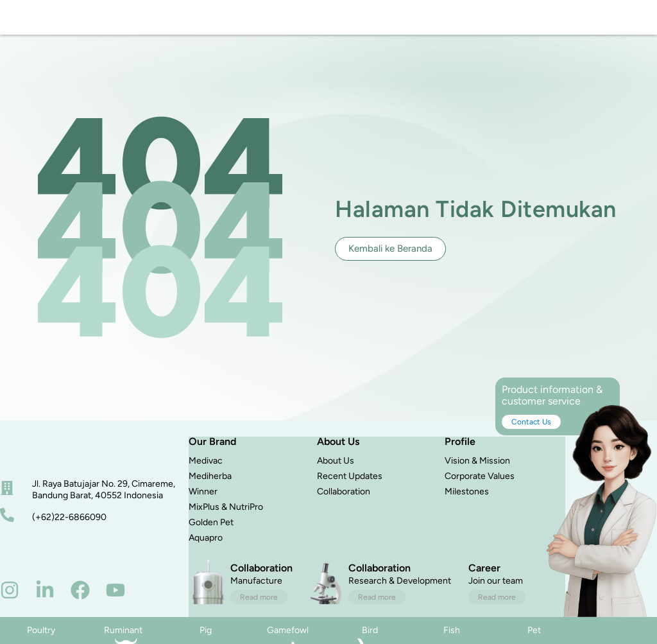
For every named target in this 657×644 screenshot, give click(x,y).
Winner (203, 506)
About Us (336, 475)
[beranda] (48, 466)
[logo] (49, 24)
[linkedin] (45, 604)
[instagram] (10, 604)
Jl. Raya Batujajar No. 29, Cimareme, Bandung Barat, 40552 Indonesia (104, 504)
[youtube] (115, 604)
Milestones (467, 506)
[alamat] (7, 502)
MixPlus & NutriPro (226, 522)
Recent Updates (350, 491)
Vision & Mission (477, 475)
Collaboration (344, 506)
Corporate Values (480, 491)
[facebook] (80, 604)
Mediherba (210, 491)
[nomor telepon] (7, 529)
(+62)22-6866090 (69, 531)
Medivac (206, 475)
